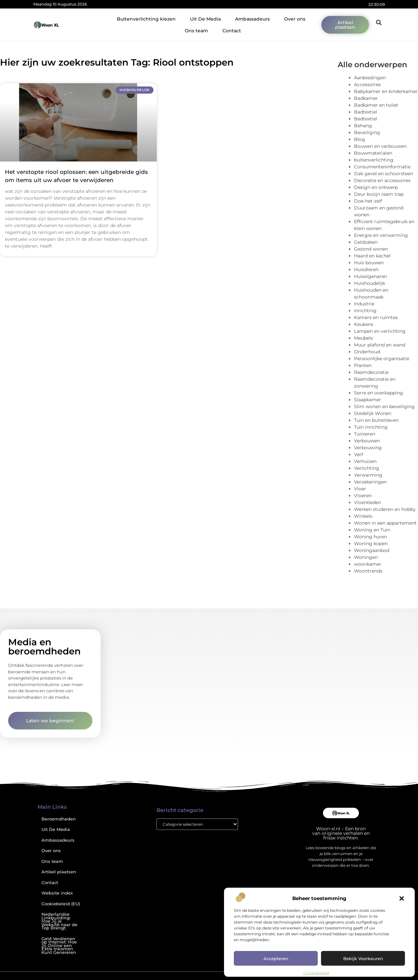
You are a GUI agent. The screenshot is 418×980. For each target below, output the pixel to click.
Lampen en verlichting (380, 331)
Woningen (366, 557)
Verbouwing (368, 448)
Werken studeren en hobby (385, 509)
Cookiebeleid (316, 973)
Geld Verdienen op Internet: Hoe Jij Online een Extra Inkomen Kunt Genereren (59, 946)
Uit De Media (205, 19)
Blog (360, 139)
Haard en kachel (372, 256)
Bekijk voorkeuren (363, 958)
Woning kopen (371, 544)
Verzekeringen (370, 482)
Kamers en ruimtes (376, 317)
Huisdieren (366, 269)
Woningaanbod (372, 550)
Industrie (364, 304)
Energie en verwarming (381, 235)
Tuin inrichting (371, 427)
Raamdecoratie (371, 372)
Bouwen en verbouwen (380, 146)
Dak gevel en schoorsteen (384, 174)
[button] (402, 898)
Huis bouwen (369, 263)
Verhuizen (365, 461)
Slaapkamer (368, 400)
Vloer (360, 489)
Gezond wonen (371, 249)
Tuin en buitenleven (376, 420)
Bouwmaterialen (373, 153)
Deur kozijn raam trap (379, 194)
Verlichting (367, 468)
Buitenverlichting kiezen (146, 19)
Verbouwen (367, 441)
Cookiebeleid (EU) (61, 904)
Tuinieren (365, 434)
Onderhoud (367, 352)
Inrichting (365, 311)
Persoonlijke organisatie (382, 359)
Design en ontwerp (376, 187)
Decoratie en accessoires (382, 180)
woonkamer (368, 564)
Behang (363, 126)
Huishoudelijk (370, 283)
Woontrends (368, 571)
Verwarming (368, 475)
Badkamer (366, 98)
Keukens (364, 324)
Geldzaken (366, 242)
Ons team (196, 31)
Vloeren (363, 496)
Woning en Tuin (372, 530)
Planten (363, 365)
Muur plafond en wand (380, 345)
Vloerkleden (368, 502)
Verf (359, 454)
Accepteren (276, 958)
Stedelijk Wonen (373, 413)
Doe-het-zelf (368, 201)
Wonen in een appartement (385, 523)
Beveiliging (367, 132)
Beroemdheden (59, 819)
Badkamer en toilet (376, 105)
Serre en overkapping (378, 393)
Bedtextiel (366, 119)
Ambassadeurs (252, 19)
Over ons (295, 19)
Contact (232, 31)
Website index (57, 893)
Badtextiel (366, 112)
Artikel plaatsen (59, 872)
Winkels (363, 516)
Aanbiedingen (370, 78)
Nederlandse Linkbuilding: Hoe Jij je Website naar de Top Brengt (59, 921)
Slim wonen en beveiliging (384, 406)
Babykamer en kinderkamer (386, 91)
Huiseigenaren (370, 276)
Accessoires (367, 84)
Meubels (363, 338)
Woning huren (370, 537)
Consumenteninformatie (382, 167)
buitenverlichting (374, 160)
